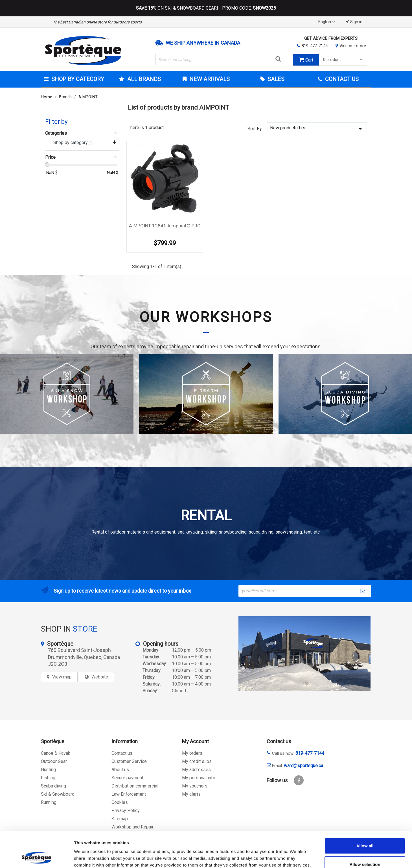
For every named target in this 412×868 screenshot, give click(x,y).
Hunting (48, 770)
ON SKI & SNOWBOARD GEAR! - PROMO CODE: (206, 8)
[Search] (220, 60)
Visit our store (353, 46)
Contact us (122, 753)
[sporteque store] (304, 653)
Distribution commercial (135, 786)
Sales (275, 79)
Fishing (48, 778)
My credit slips (197, 761)
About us (120, 770)
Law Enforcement (129, 794)
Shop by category (77, 79)
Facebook (299, 780)
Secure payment (127, 778)
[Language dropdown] (327, 22)
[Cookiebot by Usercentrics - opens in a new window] (37, 857)
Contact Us (341, 79)
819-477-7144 (315, 46)
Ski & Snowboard (58, 794)
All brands (143, 79)
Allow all (365, 812)
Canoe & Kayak (56, 753)
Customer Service (129, 761)
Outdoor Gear (54, 761)
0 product (344, 60)
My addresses (196, 770)
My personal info (199, 778)
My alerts (191, 794)
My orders (192, 753)
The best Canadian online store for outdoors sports (97, 22)
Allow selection (365, 831)
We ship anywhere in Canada (203, 43)
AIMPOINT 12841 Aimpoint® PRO (165, 226)
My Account (195, 741)
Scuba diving (53, 786)
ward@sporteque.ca (303, 766)
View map (62, 677)
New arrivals (209, 79)
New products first (317, 129)
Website (100, 677)
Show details (296, 857)
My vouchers (195, 786)
